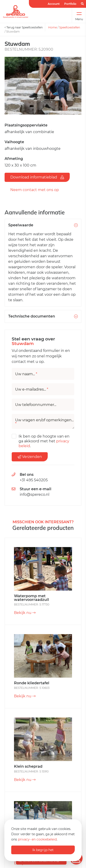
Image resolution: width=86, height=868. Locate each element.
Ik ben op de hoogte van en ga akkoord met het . (44, 441)
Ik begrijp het (43, 850)
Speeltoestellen (70, 27)
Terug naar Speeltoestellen (24, 27)
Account (54, 4)
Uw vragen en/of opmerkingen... (44, 422)
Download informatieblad (37, 177)
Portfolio (70, 4)
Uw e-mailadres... (32, 389)
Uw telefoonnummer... (36, 405)
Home (53, 27)
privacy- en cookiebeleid (37, 839)
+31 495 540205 (34, 480)
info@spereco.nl (35, 494)
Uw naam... (26, 374)
